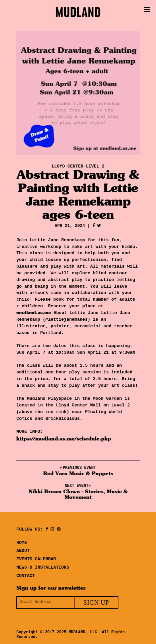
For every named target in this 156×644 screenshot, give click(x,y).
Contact (26, 575)
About (23, 550)
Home (22, 542)
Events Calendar (36, 558)
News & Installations (43, 566)
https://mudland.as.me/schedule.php (64, 438)
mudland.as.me (34, 311)
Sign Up (96, 601)
